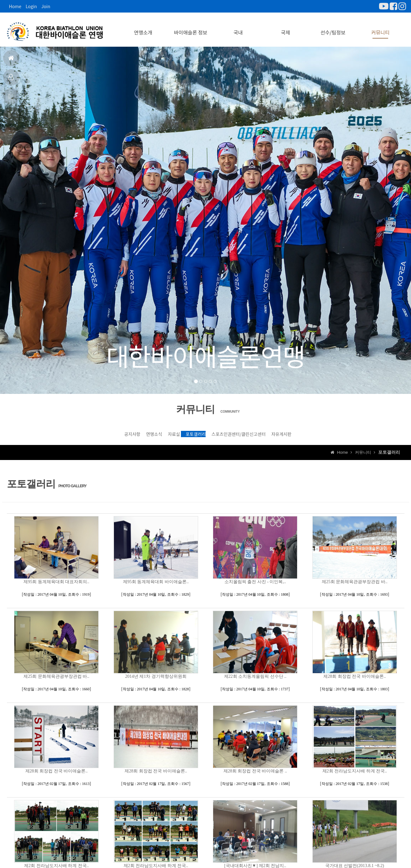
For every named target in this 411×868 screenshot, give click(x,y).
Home (15, 6)
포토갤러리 (202, 433)
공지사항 (10, 99)
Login (31, 6)
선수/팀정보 (333, 28)
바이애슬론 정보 (191, 28)
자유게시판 (338, 433)
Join (46, 6)
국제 (285, 28)
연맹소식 (115, 433)
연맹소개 (143, 28)
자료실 (157, 433)
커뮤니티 (380, 28)
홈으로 (11, 61)
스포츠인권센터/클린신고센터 (270, 433)
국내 (238, 28)
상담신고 (10, 118)
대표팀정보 (11, 80)
